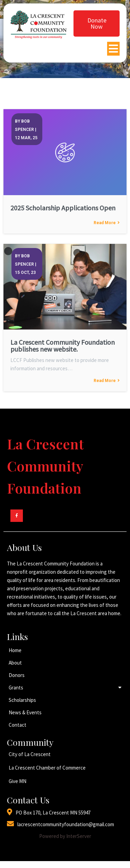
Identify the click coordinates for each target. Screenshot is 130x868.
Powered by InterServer (65, 836)
